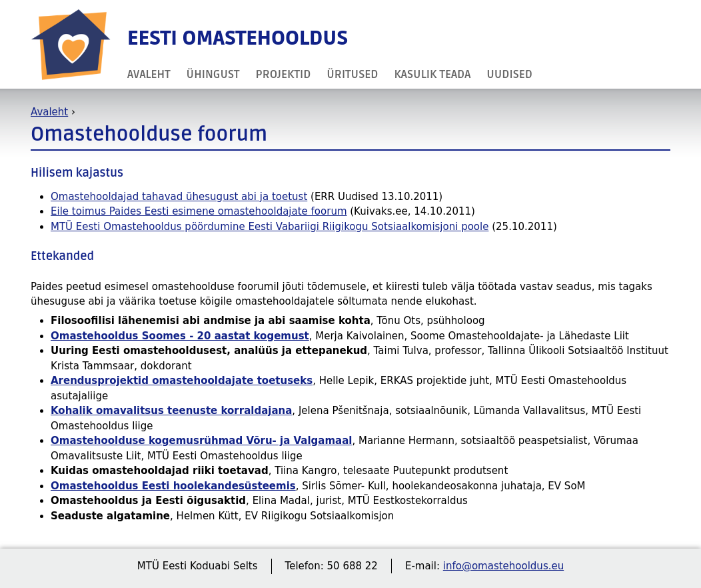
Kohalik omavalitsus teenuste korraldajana (171, 411)
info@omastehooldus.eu (503, 566)
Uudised (509, 74)
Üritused (352, 74)
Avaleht (149, 74)
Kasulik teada (432, 74)
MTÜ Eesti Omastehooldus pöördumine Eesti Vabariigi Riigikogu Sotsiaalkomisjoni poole (270, 227)
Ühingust (213, 74)
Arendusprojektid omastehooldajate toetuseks (182, 381)
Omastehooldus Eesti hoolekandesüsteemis (173, 486)
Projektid (284, 74)
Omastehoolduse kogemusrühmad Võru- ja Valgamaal (201, 441)
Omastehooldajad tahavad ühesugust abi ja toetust (179, 197)
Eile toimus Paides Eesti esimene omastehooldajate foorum (199, 211)
